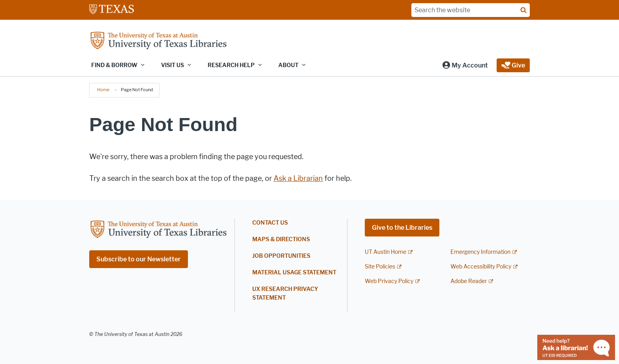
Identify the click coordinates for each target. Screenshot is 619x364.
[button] (465, 65)
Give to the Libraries (402, 228)
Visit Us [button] (173, 65)
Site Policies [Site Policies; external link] (380, 267)
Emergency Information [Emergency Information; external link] (480, 252)
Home (103, 90)
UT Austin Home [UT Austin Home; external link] (385, 252)
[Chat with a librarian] (576, 347)
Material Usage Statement (294, 273)
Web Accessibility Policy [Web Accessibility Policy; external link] (481, 267)
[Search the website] (471, 10)
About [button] (288, 65)
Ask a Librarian (298, 178)
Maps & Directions (281, 239)
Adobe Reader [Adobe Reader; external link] (469, 281)
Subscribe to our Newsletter (139, 259)
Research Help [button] (231, 65)
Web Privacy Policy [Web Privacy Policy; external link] (389, 281)
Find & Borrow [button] (114, 65)
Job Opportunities (281, 256)
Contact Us (270, 223)
